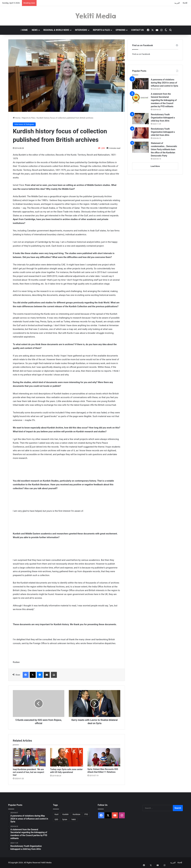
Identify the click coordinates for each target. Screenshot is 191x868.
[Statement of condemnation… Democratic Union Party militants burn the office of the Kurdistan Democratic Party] (140, 147)
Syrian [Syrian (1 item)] (65, 819)
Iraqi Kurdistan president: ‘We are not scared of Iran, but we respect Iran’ (28, 772)
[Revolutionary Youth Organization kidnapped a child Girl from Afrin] (140, 133)
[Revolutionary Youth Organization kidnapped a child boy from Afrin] (140, 119)
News (35, 30)
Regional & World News (56, 30)
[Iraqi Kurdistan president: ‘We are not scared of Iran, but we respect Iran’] (29, 757)
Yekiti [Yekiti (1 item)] (73, 819)
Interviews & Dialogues (24, 124)
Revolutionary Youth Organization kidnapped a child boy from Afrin (163, 118)
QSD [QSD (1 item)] (56, 819)
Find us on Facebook (141, 54)
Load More (155, 166)
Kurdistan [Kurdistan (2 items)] (76, 814)
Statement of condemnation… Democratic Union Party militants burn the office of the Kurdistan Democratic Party (164, 149)
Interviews (81, 30)
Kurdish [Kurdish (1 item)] (66, 814)
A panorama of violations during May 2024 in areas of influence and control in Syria (164, 83)
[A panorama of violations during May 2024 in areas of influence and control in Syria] (140, 84)
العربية (177, 3)
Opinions (120, 30)
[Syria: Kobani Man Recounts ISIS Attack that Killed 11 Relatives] (104, 757)
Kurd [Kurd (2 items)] (56, 814)
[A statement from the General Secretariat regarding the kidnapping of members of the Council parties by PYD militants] (140, 98)
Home (24, 30)
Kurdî (185, 3)
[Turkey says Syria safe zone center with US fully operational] (67, 757)
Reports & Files (101, 30)
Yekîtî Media (46, 863)
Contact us (137, 30)
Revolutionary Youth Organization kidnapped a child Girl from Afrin (163, 132)
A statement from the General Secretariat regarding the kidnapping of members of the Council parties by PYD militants (164, 100)
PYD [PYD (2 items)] (86, 814)
